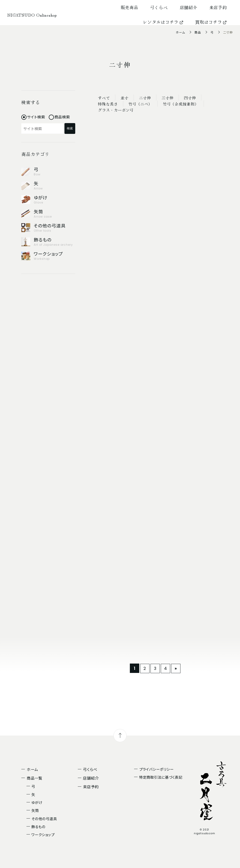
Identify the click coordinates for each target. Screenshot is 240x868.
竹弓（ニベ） (142, 104)
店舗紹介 (189, 7)
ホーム (180, 32)
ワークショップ (43, 834)
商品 (198, 32)
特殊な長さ (108, 104)
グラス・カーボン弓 (116, 110)
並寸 (126, 98)
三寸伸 (171, 98)
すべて (104, 98)
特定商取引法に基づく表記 (161, 777)
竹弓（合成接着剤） (183, 104)
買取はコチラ (211, 22)
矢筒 (35, 810)
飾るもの (38, 826)
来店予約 (218, 7)
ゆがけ (37, 802)
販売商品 (130, 7)
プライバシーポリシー (156, 769)
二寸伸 (148, 98)
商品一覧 (35, 778)
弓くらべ (159, 7)
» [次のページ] (176, 668)
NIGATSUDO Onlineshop (32, 15)
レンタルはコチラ (163, 22)
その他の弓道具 (44, 819)
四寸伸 (194, 98)
